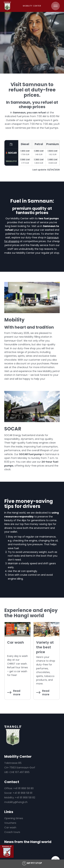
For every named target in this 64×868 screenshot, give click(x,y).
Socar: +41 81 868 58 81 (18, 793)
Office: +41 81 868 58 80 (19, 788)
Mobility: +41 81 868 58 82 (20, 797)
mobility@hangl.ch (16, 802)
